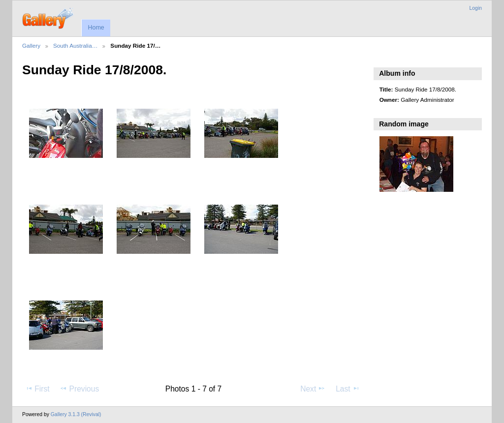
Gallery (31, 45)
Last (348, 389)
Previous (79, 389)
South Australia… (75, 45)
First (37, 389)
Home (96, 28)
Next (313, 389)
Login (476, 8)
